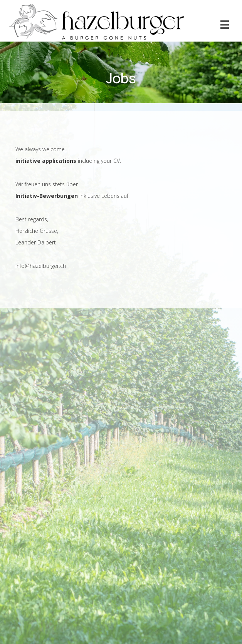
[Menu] (225, 25)
